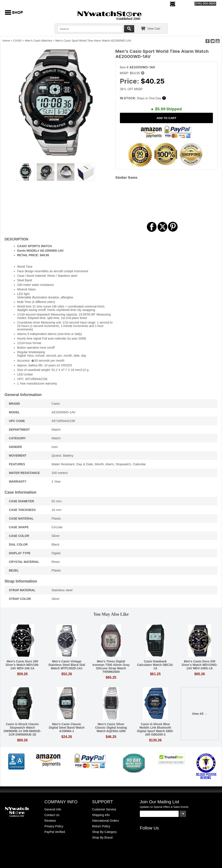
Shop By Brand (102, 837)
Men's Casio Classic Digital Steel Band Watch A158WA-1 (67, 728)
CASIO (18, 41)
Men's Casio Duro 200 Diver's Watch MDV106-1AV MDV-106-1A (22, 665)
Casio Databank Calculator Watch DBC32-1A (155, 665)
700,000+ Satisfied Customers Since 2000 (32, 3)
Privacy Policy (54, 826)
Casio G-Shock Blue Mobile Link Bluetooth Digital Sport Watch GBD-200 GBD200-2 (155, 729)
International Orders (106, 821)
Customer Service (104, 809)
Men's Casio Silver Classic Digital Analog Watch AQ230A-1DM (111, 728)
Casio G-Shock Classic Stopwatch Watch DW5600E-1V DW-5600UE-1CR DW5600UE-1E (22, 729)
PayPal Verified (55, 832)
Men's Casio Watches (39, 41)
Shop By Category (104, 832)
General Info (53, 809)
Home (6, 41)
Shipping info (101, 815)
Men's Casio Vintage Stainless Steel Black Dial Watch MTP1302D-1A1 (67, 665)
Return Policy (101, 826)
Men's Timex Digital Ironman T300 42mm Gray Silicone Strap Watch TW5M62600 (111, 667)
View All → (200, 714)
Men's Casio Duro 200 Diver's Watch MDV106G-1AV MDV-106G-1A (200, 665)
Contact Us (52, 815)
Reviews (50, 821)
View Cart (154, 29)
